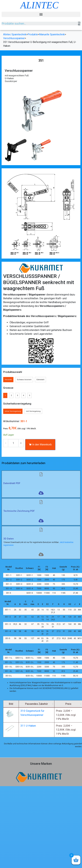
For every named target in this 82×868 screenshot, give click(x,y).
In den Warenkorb (42, 445)
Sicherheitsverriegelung (17, 404)
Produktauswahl (13, 372)
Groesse (8, 388)
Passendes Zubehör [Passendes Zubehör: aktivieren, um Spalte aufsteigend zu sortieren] (45, 704)
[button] (41, 14)
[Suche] (79, 24)
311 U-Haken (35, 730)
